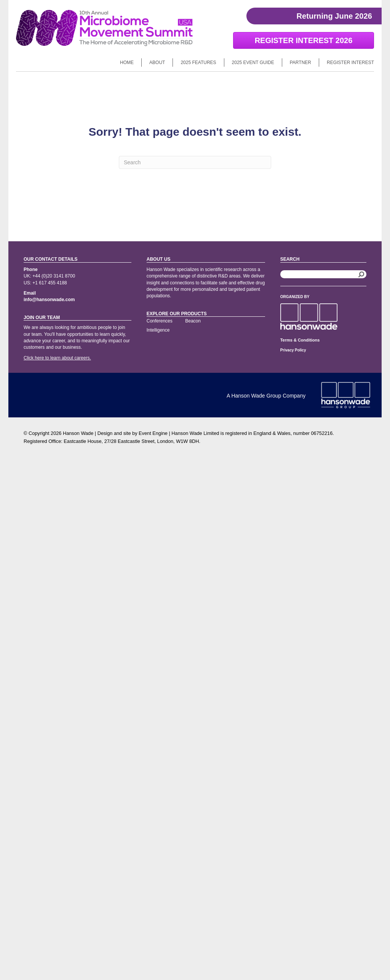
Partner (300, 63)
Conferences (160, 321)
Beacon (193, 321)
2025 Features (198, 63)
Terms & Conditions (300, 340)
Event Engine (153, 433)
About (157, 63)
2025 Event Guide (253, 63)
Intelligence (158, 330)
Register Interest (350, 63)
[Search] (195, 162)
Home (127, 63)
